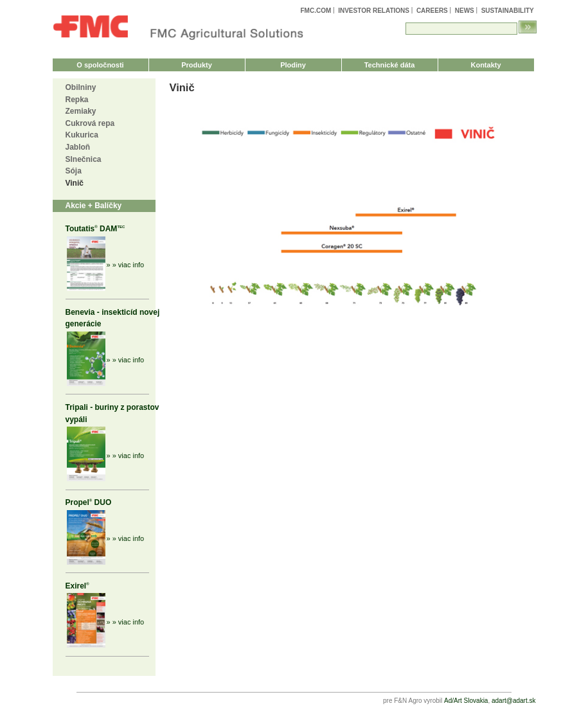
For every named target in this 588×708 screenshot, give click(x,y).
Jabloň (78, 147)
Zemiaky (81, 111)
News (465, 11)
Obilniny (81, 87)
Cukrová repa (90, 123)
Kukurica (82, 135)
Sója (74, 171)
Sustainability (508, 11)
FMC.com (316, 11)
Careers (432, 11)
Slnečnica (84, 159)
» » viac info (126, 265)
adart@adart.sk (514, 701)
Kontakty (486, 65)
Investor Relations (374, 11)
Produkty (197, 65)
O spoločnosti (100, 65)
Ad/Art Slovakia (466, 701)
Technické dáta (390, 65)
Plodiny (293, 65)
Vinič (75, 183)
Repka (77, 100)
